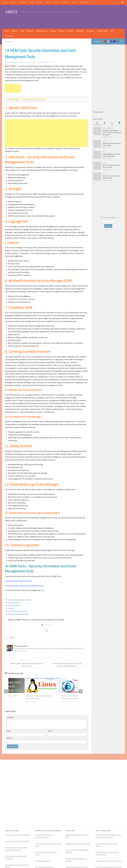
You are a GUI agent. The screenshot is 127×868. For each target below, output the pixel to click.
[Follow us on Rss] (108, 41)
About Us (13, 2)
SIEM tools (12, 638)
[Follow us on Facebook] (114, 41)
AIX (112, 31)
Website (9, 738)
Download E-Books (24, 600)
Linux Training (84, 2)
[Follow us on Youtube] (105, 41)
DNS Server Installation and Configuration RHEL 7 (44, 836)
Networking (9, 36)
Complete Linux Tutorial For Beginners (18, 835)
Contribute (66, 2)
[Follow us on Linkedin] (111, 41)
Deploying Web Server (43, 861)
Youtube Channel (14, 605)
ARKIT (11, 12)
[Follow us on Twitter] (121, 41)
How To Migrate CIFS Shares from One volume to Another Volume (108, 836)
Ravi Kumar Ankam (13, 62)
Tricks (104, 128)
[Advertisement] (86, 20)
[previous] (6, 691)
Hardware (30, 31)
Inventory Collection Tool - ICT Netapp (109, 861)
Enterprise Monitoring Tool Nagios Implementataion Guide (16, 849)
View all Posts (22, 651)
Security (8, 41)
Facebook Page (14, 602)
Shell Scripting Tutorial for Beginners (17, 841)
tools (43, 590)
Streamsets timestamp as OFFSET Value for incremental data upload (112, 132)
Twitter (11, 608)
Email (50, 731)
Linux (22, 31)
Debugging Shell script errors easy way (78, 844)
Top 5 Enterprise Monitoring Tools (18, 581)
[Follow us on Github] (118, 41)
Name (9, 731)
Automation (80, 31)
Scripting (53, 31)
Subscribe (39, 2)
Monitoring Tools (42, 31)
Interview (48, 2)
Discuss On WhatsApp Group (18, 614)
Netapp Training (102, 31)
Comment (10, 717)
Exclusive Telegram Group (17, 611)
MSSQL (57, 2)
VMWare (61, 31)
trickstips (110, 128)
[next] (81, 691)
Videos (74, 2)
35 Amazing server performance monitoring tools (24, 586)
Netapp (31, 2)
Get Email (12, 600)
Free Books (23, 2)
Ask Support (90, 31)
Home (5, 2)
